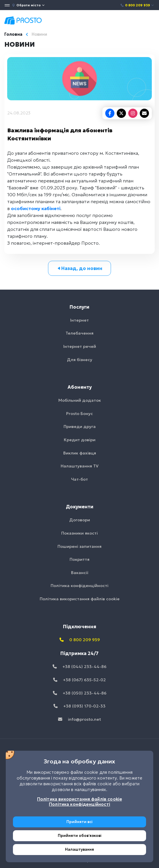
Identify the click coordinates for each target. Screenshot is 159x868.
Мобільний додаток (80, 400)
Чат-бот (79, 479)
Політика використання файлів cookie (80, 599)
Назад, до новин (79, 268)
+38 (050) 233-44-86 (80, 693)
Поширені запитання (79, 546)
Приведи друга (80, 427)
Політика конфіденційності (79, 586)
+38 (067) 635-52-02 (79, 680)
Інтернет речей (80, 346)
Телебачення (79, 333)
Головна (13, 34)
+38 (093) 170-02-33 (79, 706)
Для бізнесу (80, 360)
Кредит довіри (80, 440)
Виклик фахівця (80, 453)
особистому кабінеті (36, 208)
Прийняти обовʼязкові (80, 836)
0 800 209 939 (137, 5)
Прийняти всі (79, 822)
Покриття (79, 559)
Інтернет (79, 320)
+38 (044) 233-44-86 (79, 667)
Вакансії (80, 573)
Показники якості (79, 533)
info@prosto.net (79, 719)
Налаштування (79, 849)
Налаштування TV (80, 466)
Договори (80, 520)
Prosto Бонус (79, 414)
